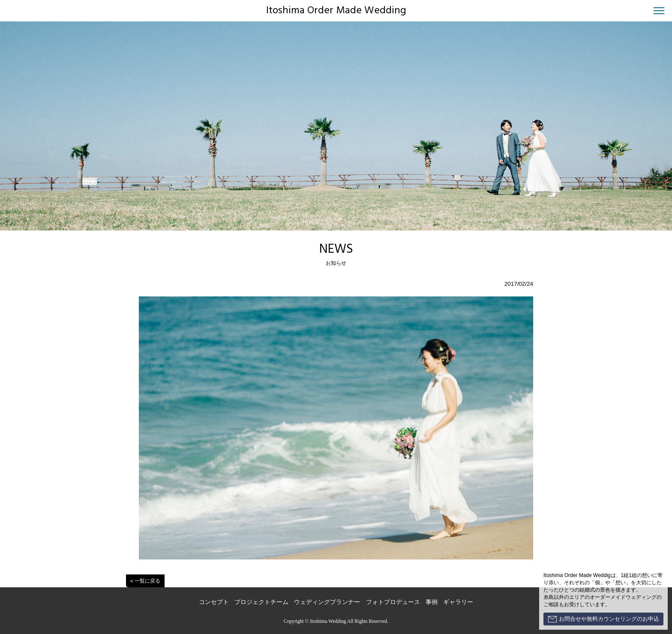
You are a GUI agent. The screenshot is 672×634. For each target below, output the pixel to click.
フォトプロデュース (393, 602)
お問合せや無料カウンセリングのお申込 (604, 619)
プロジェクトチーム (261, 602)
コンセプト (214, 602)
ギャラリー (458, 602)
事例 (432, 602)
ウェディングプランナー (327, 602)
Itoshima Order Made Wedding (336, 11)
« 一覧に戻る (145, 581)
